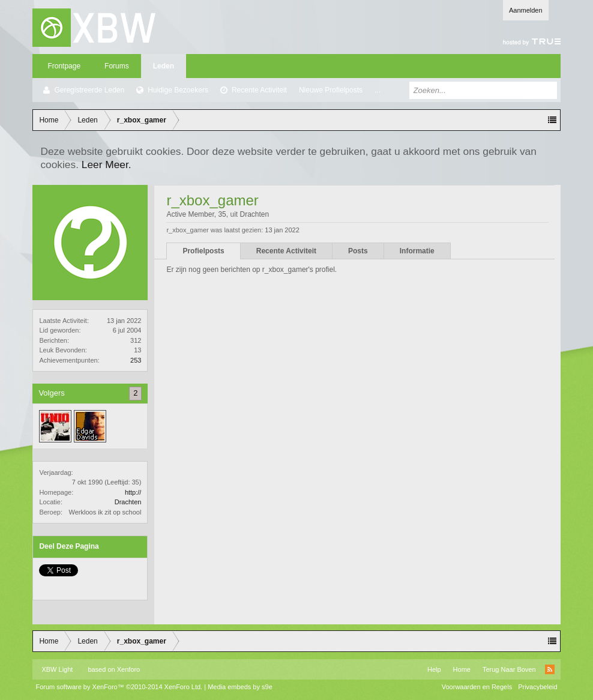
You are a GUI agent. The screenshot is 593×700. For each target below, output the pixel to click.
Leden (164, 66)
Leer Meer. (107, 164)
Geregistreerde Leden (89, 90)
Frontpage (64, 66)
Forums (117, 66)
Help (434, 669)
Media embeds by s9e (240, 687)
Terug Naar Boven (509, 669)
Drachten (128, 502)
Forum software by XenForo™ (119, 687)
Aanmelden (526, 10)
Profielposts (203, 251)
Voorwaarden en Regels (477, 687)
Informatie (417, 251)
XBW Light (57, 669)
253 (136, 360)
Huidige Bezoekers (178, 90)
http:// (133, 492)
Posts (358, 251)
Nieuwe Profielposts (331, 90)
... (378, 90)
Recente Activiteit (259, 90)
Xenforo (129, 669)
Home (462, 669)
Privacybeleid (537, 687)
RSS (550, 669)
